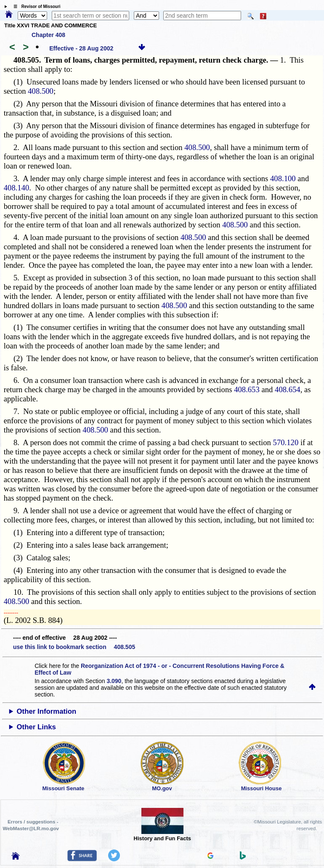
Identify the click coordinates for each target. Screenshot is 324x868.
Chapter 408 (48, 35)
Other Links (36, 727)
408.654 (288, 389)
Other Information (47, 711)
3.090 (114, 681)
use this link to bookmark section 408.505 (74, 647)
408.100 (283, 178)
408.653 (247, 389)
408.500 (41, 91)
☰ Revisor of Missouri (35, 7)
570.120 (286, 442)
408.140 (17, 188)
